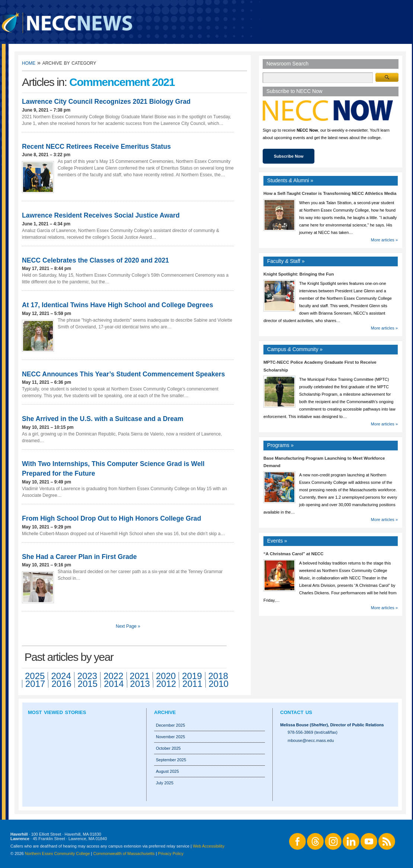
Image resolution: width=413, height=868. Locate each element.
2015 (88, 684)
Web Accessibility (209, 846)
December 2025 (170, 725)
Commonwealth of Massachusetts (124, 853)
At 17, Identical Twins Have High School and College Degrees (118, 305)
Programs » (280, 445)
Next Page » (128, 626)
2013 (140, 684)
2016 (61, 684)
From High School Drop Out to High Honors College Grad (111, 518)
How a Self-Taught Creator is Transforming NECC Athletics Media (330, 193)
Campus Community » (295, 349)
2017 (35, 684)
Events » (277, 541)
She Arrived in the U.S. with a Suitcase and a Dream (103, 419)
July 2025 (165, 783)
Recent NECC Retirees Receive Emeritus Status (96, 147)
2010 (219, 684)
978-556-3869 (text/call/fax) (313, 732)
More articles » (384, 240)
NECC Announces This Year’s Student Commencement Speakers (124, 374)
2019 (192, 676)
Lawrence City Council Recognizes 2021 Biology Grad (106, 102)
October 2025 (168, 748)
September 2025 (171, 760)
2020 (166, 676)
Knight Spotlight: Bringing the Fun (299, 274)
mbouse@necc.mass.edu (311, 740)
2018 (218, 676)
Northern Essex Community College (57, 853)
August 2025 (167, 771)
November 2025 (170, 737)
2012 (166, 684)
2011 (192, 684)
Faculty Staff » (286, 261)
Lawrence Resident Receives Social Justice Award (101, 215)
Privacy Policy (171, 853)
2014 (114, 684)
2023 (87, 676)
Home (29, 63)
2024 (61, 676)
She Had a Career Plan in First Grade (79, 557)
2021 (140, 676)
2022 (113, 676)
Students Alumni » (290, 181)
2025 (35, 676)
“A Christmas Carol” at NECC (293, 554)
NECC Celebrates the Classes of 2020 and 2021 (95, 260)
